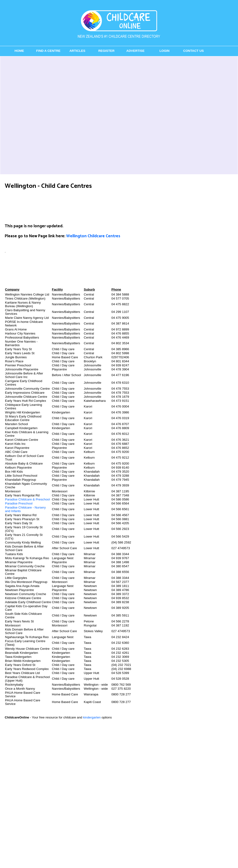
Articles (77, 51)
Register (106, 51)
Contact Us (193, 51)
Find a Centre (48, 51)
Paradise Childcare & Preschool (27, 499)
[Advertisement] (56, 115)
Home (19, 51)
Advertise (135, 51)
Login (164, 51)
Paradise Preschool (19, 503)
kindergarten (92, 717)
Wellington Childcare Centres (93, 236)
